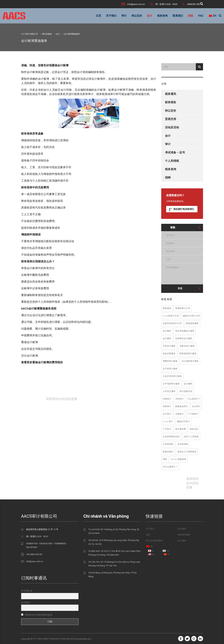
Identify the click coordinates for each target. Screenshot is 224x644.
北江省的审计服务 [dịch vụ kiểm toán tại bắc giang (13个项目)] (190, 361)
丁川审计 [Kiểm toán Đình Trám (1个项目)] (167, 429)
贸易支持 (171, 119)
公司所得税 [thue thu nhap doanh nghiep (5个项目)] (168, 444)
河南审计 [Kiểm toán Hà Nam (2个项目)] (167, 399)
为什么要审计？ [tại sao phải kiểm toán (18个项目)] (170, 467)
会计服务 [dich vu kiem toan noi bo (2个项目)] (167, 338)
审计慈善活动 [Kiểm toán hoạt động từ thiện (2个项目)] (186, 391)
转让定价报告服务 (154, 541)
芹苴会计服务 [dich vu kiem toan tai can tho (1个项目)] (169, 346)
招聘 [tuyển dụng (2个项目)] (165, 459)
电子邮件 (26, 602)
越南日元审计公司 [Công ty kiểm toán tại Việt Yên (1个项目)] (191, 316)
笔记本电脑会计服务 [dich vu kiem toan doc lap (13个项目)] (185, 331)
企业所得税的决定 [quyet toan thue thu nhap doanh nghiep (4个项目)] (171, 437)
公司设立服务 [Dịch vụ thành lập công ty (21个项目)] (169, 391)
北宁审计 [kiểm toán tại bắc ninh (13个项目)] (167, 414)
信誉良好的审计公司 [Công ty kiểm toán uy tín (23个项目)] (172, 323)
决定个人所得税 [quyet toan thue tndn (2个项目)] (191, 437)
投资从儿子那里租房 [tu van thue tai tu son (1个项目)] (187, 452)
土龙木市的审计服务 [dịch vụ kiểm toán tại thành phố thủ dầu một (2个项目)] (172, 376)
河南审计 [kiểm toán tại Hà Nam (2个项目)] (179, 414)
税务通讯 (171, 94)
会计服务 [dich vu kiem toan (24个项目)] (167, 331)
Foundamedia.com (83, 639)
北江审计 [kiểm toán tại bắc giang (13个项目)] (196, 406)
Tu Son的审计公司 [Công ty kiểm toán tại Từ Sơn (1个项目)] (171, 316)
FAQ (201, 16)
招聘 (168, 178)
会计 (150, 16)
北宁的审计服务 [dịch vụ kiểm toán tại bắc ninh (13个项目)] (170, 369)
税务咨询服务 (184, 535)
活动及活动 (172, 127)
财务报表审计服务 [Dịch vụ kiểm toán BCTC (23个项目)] (188, 354)
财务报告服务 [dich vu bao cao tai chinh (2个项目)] (192, 323)
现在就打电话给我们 (182, 209)
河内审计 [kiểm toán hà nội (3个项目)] (179, 399)
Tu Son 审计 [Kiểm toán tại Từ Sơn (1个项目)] (168, 421)
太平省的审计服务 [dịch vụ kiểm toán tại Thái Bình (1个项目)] (171, 384)
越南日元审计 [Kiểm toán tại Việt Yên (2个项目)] (183, 421)
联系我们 (178, 16)
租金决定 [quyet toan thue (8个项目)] (194, 429)
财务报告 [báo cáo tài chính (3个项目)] (167, 308)
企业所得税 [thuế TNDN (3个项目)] (183, 444)
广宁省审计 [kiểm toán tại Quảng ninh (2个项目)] (193, 414)
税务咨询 (162, 16)
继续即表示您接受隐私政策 (37, 615)
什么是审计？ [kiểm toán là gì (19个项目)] (194, 399)
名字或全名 (27, 591)
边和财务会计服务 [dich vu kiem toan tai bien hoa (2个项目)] (184, 338)
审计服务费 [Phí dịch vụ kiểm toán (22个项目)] (180, 429)
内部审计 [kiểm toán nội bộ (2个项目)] (167, 406)
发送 (189, 288)
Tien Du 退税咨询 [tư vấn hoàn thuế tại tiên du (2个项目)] (179, 459)
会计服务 (182, 541)
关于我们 (111, 16)
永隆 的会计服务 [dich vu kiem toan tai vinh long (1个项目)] (187, 346)
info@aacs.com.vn (136, 4)
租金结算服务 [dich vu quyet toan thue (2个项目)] (169, 354)
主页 (98, 16)
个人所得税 (172, 161)
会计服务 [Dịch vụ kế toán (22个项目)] (188, 384)
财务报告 (171, 102)
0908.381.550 (193, 4)
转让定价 (137, 16)
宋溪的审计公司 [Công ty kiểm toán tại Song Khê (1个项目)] (183, 308)
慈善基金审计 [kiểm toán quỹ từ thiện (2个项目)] (182, 406)
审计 (124, 16)
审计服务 (182, 529)
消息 (191, 16)
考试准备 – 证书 (175, 152)
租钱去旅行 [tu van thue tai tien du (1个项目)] (168, 452)
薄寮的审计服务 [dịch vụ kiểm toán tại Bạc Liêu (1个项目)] (170, 361)
